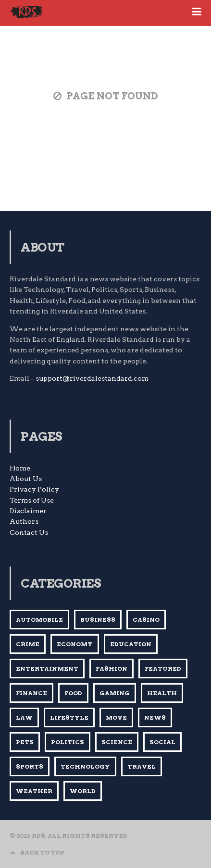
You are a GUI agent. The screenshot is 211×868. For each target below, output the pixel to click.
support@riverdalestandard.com (92, 378)
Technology (85, 766)
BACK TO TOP (37, 852)
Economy (75, 644)
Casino (146, 620)
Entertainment (47, 669)
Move (116, 717)
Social (162, 742)
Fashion (112, 669)
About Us (26, 479)
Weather (34, 791)
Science (117, 742)
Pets (25, 742)
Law (24, 717)
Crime (28, 644)
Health (162, 693)
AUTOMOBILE (39, 620)
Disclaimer (28, 511)
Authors (24, 521)
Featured (163, 669)
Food (73, 693)
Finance (31, 693)
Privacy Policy (34, 489)
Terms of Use (32, 500)
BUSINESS (98, 620)
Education (131, 644)
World (83, 791)
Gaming (115, 693)
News (155, 717)
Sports (30, 766)
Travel (142, 766)
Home (20, 468)
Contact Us (29, 532)
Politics (68, 742)
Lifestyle (69, 717)
